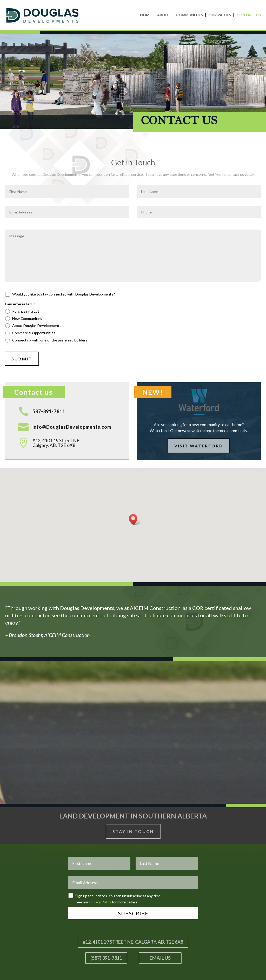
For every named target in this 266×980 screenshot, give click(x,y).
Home (146, 15)
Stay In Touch (133, 831)
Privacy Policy (100, 902)
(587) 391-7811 (106, 958)
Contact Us (249, 15)
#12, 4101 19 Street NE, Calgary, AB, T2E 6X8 (133, 942)
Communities (189, 15)
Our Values (220, 15)
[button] (135, 519)
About (164, 15)
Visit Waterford (199, 446)
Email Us (160, 958)
